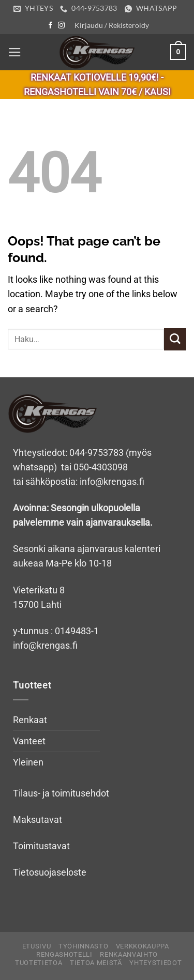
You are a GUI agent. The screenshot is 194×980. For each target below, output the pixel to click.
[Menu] (15, 52)
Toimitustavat (41, 846)
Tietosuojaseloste (50, 872)
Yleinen (28, 762)
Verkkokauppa (143, 946)
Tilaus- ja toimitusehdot (61, 793)
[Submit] (175, 339)
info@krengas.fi (45, 646)
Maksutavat (38, 820)
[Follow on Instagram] (61, 26)
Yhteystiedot (155, 963)
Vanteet (29, 741)
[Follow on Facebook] (50, 26)
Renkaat (30, 720)
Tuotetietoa (39, 963)
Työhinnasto (83, 946)
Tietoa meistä (96, 963)
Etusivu (37, 946)
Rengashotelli (64, 954)
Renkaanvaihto (129, 954)
